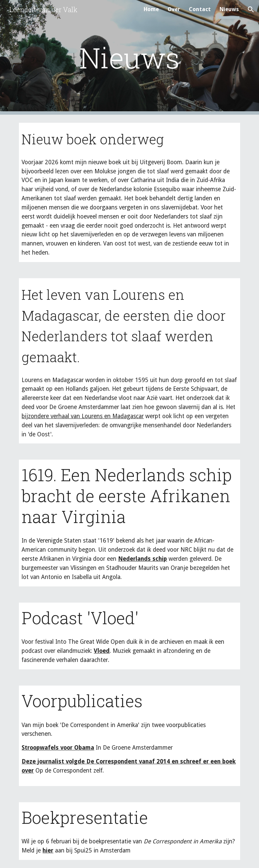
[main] (129, 57)
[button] (251, 9)
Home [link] (151, 9)
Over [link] (174, 9)
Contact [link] (200, 9)
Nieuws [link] (229, 9)
